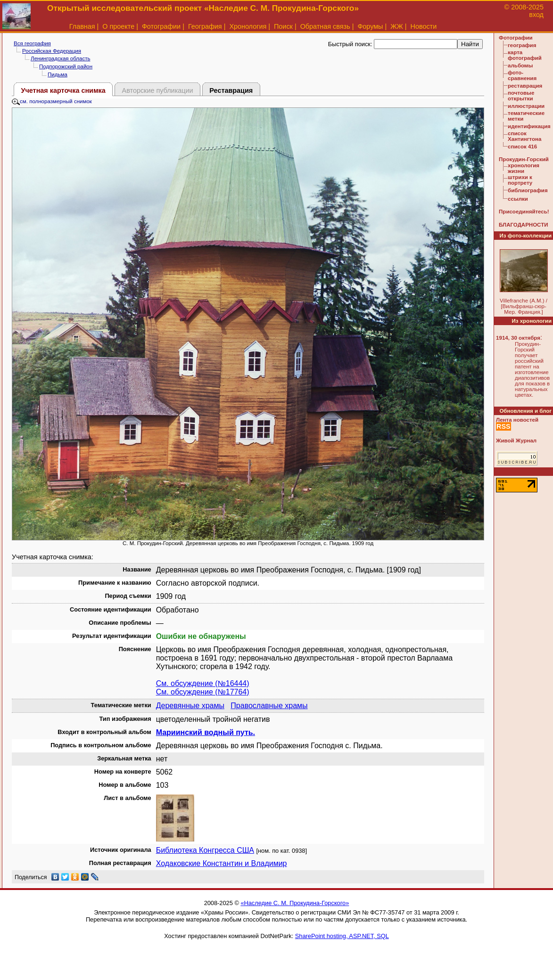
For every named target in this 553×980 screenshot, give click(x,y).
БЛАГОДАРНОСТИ (523, 225)
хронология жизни (524, 168)
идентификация (529, 126)
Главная (82, 26)
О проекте (118, 26)
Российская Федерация (52, 51)
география (522, 45)
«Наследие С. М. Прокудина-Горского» (295, 903)
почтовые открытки (521, 96)
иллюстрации (526, 106)
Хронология (248, 26)
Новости (424, 26)
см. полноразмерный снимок (52, 101)
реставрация (525, 86)
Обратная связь (325, 26)
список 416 (522, 147)
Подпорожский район (66, 66)
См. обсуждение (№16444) (203, 683)
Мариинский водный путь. (206, 732)
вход (536, 15)
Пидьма (58, 74)
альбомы (520, 65)
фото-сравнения (522, 75)
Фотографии (161, 26)
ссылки (518, 199)
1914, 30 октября (518, 338)
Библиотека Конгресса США (205, 850)
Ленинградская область (60, 58)
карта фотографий (525, 55)
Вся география (32, 43)
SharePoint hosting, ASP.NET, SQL (342, 936)
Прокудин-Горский (524, 159)
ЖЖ (397, 26)
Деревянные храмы (190, 706)
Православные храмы (269, 706)
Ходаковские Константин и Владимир (222, 863)
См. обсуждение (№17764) (203, 692)
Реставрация (231, 90)
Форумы (370, 26)
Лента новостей (517, 420)
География (205, 26)
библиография (528, 190)
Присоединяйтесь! (524, 212)
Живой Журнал (516, 441)
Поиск (283, 26)
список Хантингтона (524, 136)
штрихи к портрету (520, 180)
